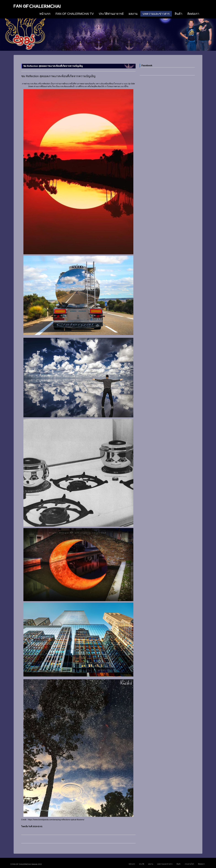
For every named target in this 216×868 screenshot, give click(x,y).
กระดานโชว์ (189, 864)
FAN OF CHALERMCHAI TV (75, 14)
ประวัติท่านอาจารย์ (111, 14)
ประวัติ (142, 864)
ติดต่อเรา (193, 14)
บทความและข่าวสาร (156, 14)
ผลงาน (133, 14)
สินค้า (178, 14)
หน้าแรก (45, 14)
